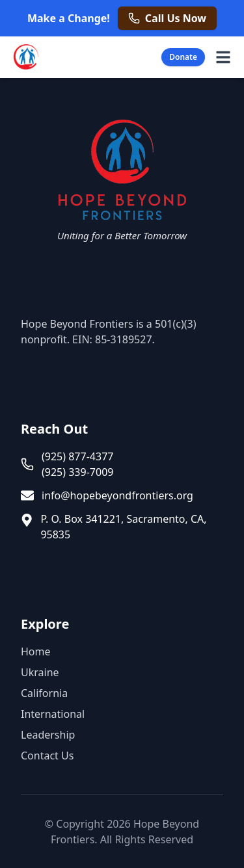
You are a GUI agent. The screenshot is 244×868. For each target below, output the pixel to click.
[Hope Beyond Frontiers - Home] (25, 57)
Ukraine (40, 672)
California (44, 693)
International (53, 714)
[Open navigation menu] (223, 57)
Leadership (48, 735)
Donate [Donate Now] (183, 57)
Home (36, 651)
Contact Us (47, 756)
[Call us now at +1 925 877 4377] (167, 18)
